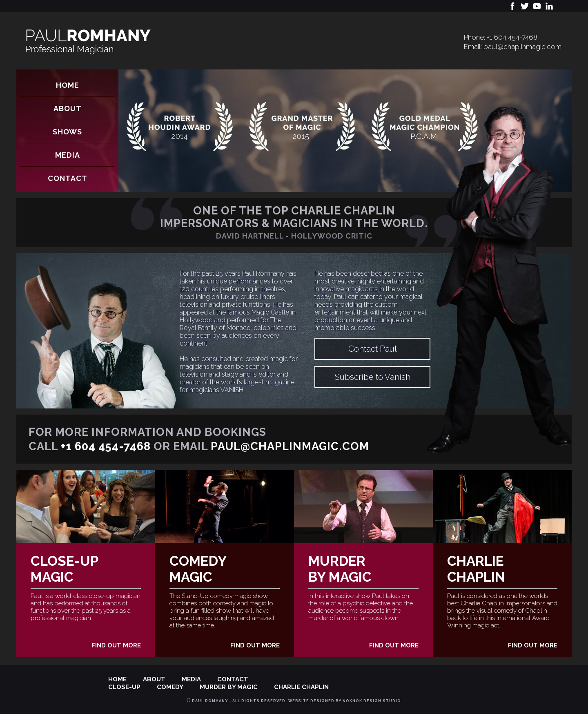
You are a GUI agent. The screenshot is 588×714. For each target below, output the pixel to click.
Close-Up (124, 687)
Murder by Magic (340, 569)
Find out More (116, 645)
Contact (68, 178)
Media (68, 155)
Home (68, 85)
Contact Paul (373, 349)
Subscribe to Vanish (373, 377)
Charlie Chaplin (476, 569)
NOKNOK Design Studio (372, 701)
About (68, 108)
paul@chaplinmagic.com (522, 47)
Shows (67, 132)
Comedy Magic (198, 569)
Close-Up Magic (65, 569)
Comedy (170, 687)
